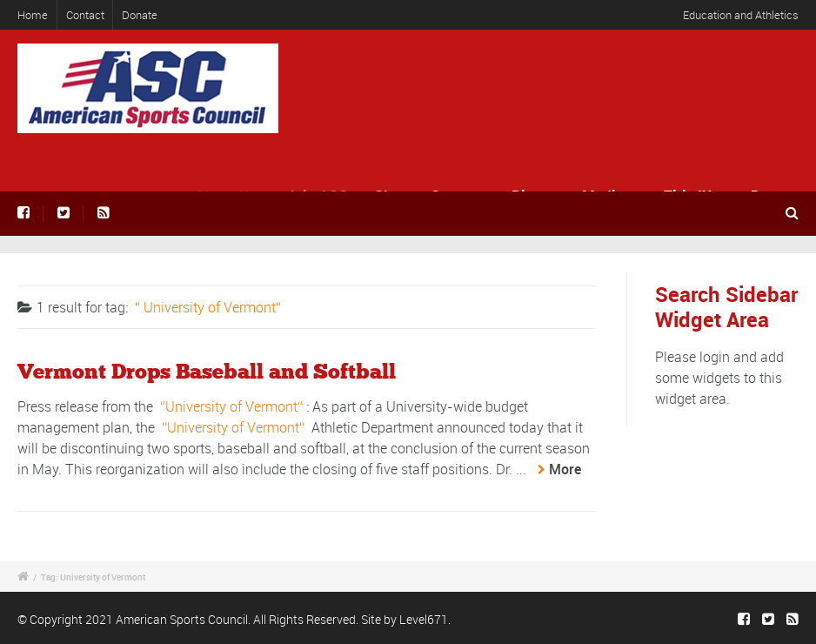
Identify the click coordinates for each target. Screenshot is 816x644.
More (565, 469)
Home (33, 15)
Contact (85, 15)
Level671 (424, 619)
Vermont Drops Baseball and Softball (207, 372)
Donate (140, 15)
